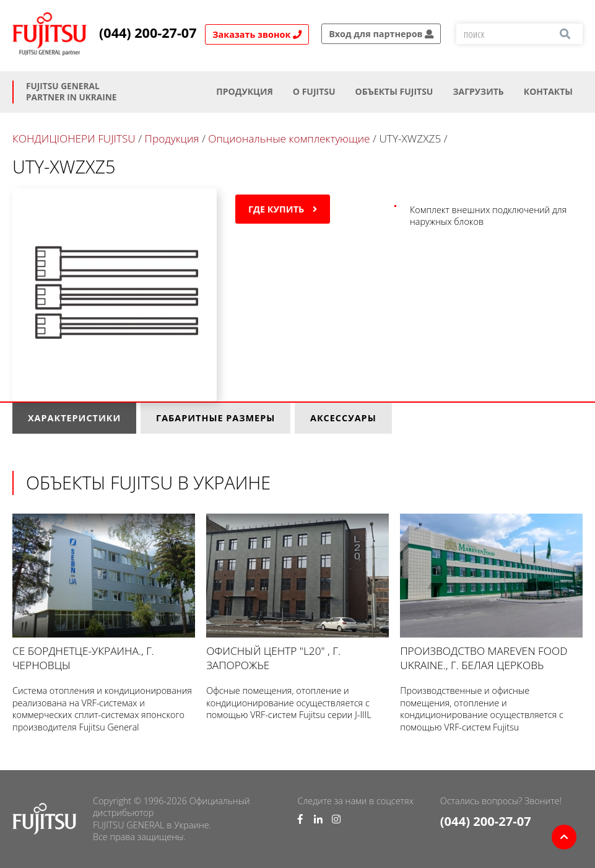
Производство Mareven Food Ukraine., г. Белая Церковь (491, 593)
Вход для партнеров (381, 34)
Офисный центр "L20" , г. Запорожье (297, 593)
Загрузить (478, 91)
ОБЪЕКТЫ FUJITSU (394, 91)
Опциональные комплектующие (289, 138)
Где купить (283, 209)
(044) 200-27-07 (148, 33)
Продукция (245, 91)
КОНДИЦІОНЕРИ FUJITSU (74, 138)
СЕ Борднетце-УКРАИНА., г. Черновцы (104, 593)
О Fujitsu (314, 91)
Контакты (548, 91)
